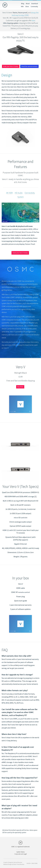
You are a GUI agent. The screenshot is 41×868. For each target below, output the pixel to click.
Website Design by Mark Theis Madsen (14, 864)
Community (34, 7)
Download (35, 3)
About (28, 3)
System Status (21, 852)
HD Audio (19, 193)
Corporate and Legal (21, 854)
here (34, 20)
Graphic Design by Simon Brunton (13, 862)
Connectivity (30, 193)
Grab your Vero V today (11, 66)
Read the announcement (29, 66)
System (20, 197)
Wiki (22, 7)
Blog (23, 3)
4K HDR (9, 193)
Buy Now (20, 387)
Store (27, 7)
